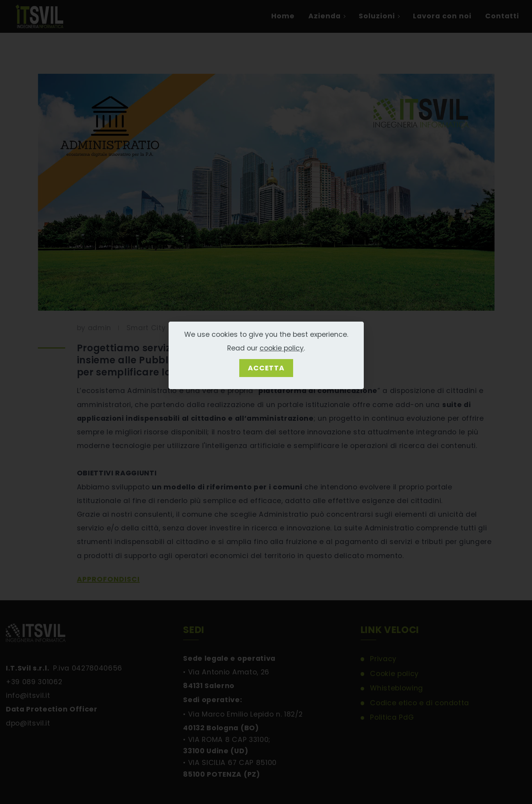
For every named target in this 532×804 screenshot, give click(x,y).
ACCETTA (266, 368)
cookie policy (282, 348)
